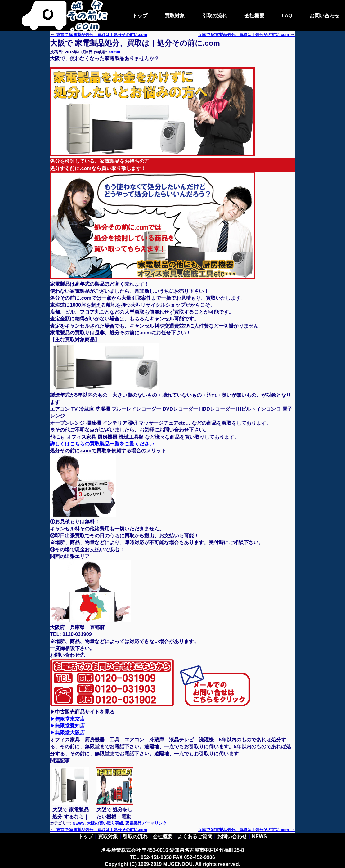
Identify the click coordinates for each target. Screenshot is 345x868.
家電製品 (133, 823)
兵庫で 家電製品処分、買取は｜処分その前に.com (246, 830)
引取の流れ (215, 16)
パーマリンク (155, 823)
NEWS (78, 823)
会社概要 (254, 16)
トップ (140, 16)
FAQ (287, 16)
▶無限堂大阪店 (67, 733)
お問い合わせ (325, 16)
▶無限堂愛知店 (67, 726)
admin (114, 52)
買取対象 (175, 16)
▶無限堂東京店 (67, 719)
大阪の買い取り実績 (105, 823)
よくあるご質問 (195, 837)
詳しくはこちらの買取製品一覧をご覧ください (102, 444)
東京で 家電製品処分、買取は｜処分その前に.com (99, 35)
